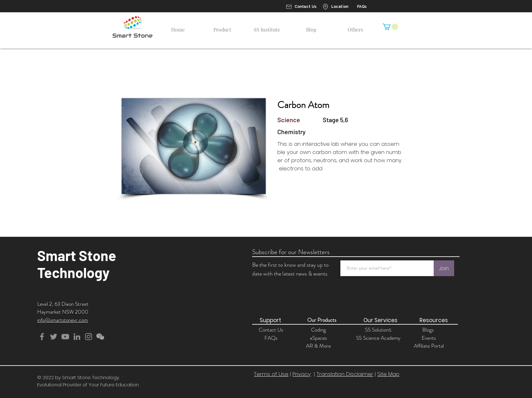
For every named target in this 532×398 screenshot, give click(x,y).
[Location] (335, 7)
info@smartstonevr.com (63, 320)
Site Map (388, 374)
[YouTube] (65, 337)
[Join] (444, 268)
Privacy (302, 374)
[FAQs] (361, 7)
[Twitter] (54, 337)
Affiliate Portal (429, 346)
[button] (390, 27)
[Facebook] (42, 337)
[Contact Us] (301, 7)
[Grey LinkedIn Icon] (77, 337)
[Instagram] (89, 337)
